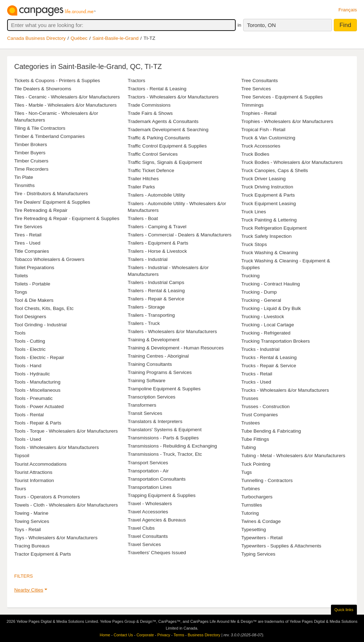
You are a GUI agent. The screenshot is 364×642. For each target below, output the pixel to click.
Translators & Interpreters (155, 421)
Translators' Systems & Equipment (165, 430)
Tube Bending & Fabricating (271, 431)
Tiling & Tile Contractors (40, 128)
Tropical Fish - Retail (263, 130)
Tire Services (28, 227)
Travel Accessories (148, 512)
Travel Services (144, 544)
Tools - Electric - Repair (39, 357)
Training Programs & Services (160, 372)
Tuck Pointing (256, 464)
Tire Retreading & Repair (41, 210)
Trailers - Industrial (148, 259)
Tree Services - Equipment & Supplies (282, 97)
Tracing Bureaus (32, 546)
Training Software (146, 381)
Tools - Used (28, 439)
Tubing (249, 447)
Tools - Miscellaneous (37, 390)
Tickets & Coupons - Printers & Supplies (57, 81)
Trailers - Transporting (151, 315)
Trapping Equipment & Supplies (162, 495)
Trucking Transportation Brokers (276, 341)
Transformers (142, 405)
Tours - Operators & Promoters (47, 497)
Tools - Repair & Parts (38, 423)
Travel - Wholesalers (150, 504)
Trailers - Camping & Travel (157, 227)
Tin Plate (24, 177)
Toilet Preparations (34, 267)
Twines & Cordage (261, 521)
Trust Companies (260, 415)
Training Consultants (150, 364)
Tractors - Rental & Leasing (157, 89)
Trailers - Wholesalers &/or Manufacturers (172, 331)
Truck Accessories (261, 146)
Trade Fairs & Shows (150, 113)
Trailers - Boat (143, 218)
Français (348, 10)
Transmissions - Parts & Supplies (163, 438)
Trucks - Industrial (261, 349)
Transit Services (145, 413)
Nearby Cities (29, 590)
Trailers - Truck (144, 323)
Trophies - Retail (259, 113)
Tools (20, 333)
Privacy (164, 635)
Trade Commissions (149, 105)
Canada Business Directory (36, 38)
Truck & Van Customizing (268, 138)
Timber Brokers (31, 145)
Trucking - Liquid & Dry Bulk (271, 308)
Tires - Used (27, 243)
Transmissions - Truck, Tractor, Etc (165, 454)
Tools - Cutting (30, 341)
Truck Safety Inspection (267, 236)
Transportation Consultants (157, 479)
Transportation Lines (149, 487)
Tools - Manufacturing (37, 382)
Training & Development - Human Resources (176, 348)
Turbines (251, 489)
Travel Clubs (141, 528)
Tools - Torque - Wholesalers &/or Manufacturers (66, 431)
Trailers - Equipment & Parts (158, 243)
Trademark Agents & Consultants (163, 121)
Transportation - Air (148, 471)
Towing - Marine (31, 513)
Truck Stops (254, 244)
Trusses (250, 398)
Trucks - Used (256, 382)
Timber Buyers (30, 153)
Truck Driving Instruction (267, 187)
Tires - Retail (28, 235)
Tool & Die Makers (34, 300)
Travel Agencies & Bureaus (157, 520)
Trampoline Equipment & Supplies (164, 389)
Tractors (136, 81)
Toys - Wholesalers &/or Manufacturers (56, 538)
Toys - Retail (28, 529)
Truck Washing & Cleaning (270, 253)
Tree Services (256, 89)
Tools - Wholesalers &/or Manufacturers (57, 447)
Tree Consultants (260, 81)
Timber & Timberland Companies (49, 136)
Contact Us (123, 635)
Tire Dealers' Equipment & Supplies (52, 202)
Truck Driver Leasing (264, 179)
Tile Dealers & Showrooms (43, 89)
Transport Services (148, 463)
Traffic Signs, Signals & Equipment (165, 162)
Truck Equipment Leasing (269, 204)
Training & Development (153, 340)
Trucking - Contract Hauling (271, 284)
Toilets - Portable (32, 284)
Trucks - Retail (257, 374)
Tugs (247, 472)
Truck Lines (254, 212)
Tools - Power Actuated (39, 406)
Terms (179, 635)
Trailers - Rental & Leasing (156, 291)
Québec (79, 38)
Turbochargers (257, 497)
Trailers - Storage (146, 307)
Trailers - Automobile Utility (156, 195)
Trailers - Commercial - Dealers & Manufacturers (180, 235)
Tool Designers (30, 317)
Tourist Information (34, 480)
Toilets (21, 276)
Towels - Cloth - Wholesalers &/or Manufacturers (66, 505)
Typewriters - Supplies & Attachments (281, 546)
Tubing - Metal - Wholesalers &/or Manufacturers (293, 456)
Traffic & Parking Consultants (159, 138)
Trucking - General (261, 300)
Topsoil (22, 456)
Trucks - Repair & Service (269, 366)
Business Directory (204, 635)
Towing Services (32, 521)
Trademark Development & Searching (168, 130)
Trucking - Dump (259, 292)
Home (105, 635)
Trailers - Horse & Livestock (157, 251)
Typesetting (254, 529)
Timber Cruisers (31, 161)
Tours (20, 489)
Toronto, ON (261, 25)
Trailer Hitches (143, 179)
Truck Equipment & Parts (268, 195)
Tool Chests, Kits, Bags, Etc (44, 308)
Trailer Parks (141, 187)
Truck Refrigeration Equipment (274, 228)
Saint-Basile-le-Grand (116, 38)
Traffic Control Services (153, 154)
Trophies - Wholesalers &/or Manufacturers (287, 121)
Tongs (21, 292)
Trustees (251, 423)
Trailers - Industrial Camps (156, 282)
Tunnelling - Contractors (267, 480)
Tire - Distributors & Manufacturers (51, 194)
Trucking (251, 276)
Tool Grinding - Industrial (40, 325)
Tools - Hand (28, 366)
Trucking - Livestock (263, 317)
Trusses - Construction (266, 406)
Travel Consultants (148, 536)
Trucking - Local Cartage (268, 325)
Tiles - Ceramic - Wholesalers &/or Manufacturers (67, 97)
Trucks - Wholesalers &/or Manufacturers (285, 390)
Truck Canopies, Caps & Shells (275, 170)
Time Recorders (31, 169)
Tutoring (250, 513)
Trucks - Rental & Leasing (269, 357)
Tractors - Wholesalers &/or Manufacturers (173, 97)
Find (345, 25)
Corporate (145, 635)
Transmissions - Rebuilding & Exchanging (172, 446)
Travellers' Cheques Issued (157, 553)
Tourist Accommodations (40, 464)
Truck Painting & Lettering (269, 220)
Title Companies (32, 251)
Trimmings (253, 105)
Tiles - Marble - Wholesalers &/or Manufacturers (65, 105)
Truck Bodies (255, 154)
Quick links (344, 610)
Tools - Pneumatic (33, 398)
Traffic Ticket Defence (151, 170)
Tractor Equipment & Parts (43, 554)
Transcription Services (151, 397)
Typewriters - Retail (262, 538)
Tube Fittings (255, 439)
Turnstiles (252, 505)
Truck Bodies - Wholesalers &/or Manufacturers (292, 162)
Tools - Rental (29, 415)
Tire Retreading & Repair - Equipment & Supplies (67, 218)
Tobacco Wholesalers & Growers (49, 259)
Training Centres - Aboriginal (158, 356)
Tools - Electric (30, 349)
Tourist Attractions (33, 472)
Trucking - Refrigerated (266, 333)
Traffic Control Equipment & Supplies (167, 146)
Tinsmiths (25, 185)
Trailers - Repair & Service (156, 299)
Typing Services (258, 554)
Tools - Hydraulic (32, 374)
